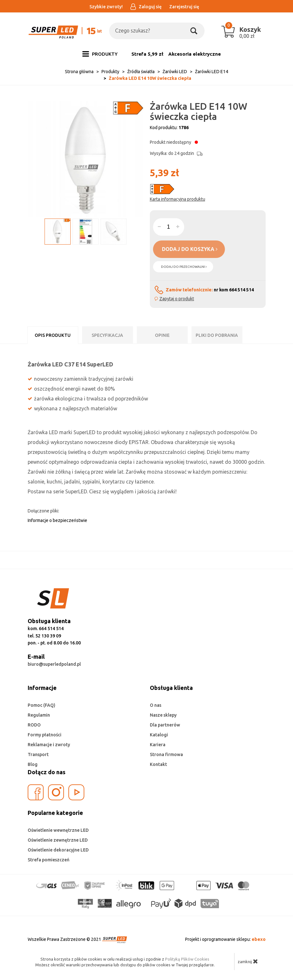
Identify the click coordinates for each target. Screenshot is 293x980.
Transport (38, 754)
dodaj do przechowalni (184, 267)
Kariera (158, 745)
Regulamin (39, 715)
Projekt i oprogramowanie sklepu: (225, 939)
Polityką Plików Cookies (187, 959)
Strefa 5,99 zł (147, 54)
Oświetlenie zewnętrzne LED (58, 840)
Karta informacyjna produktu (178, 199)
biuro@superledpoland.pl (54, 664)
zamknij (248, 961)
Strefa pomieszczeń (49, 860)
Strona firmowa (166, 754)
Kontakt (158, 764)
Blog (33, 764)
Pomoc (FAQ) (42, 705)
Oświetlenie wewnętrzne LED (58, 830)
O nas (156, 705)
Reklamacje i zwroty (49, 745)
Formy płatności (45, 735)
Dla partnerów (165, 725)
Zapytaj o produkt (177, 299)
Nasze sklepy (163, 715)
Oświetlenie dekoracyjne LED (58, 850)
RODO (34, 725)
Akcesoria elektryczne (195, 54)
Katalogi (159, 735)
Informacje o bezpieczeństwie (57, 520)
